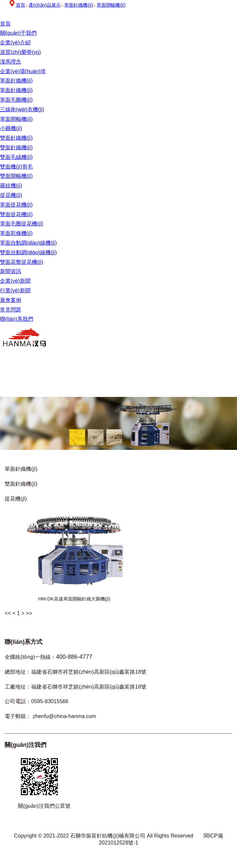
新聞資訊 (11, 271)
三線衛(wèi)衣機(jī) (22, 109)
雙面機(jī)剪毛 (16, 167)
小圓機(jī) (11, 128)
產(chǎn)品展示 (45, 5)
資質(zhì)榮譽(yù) (21, 52)
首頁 (5, 24)
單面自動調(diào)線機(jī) (28, 243)
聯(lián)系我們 (17, 319)
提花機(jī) (11, 195)
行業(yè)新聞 (15, 290)
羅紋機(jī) (11, 186)
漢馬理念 (11, 62)
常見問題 (11, 310)
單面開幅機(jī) (16, 119)
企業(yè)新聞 (15, 281)
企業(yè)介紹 (15, 43)
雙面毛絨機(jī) (16, 157)
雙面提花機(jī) (16, 214)
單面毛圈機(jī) (16, 100)
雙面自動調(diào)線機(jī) (28, 252)
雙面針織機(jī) (16, 138)
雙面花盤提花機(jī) (22, 262)
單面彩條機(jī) (16, 233)
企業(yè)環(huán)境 (23, 71)
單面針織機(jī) (16, 81)
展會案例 (11, 300)
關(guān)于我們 (18, 33)
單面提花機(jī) (16, 205)
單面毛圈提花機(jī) (22, 224)
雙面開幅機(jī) (16, 176)
